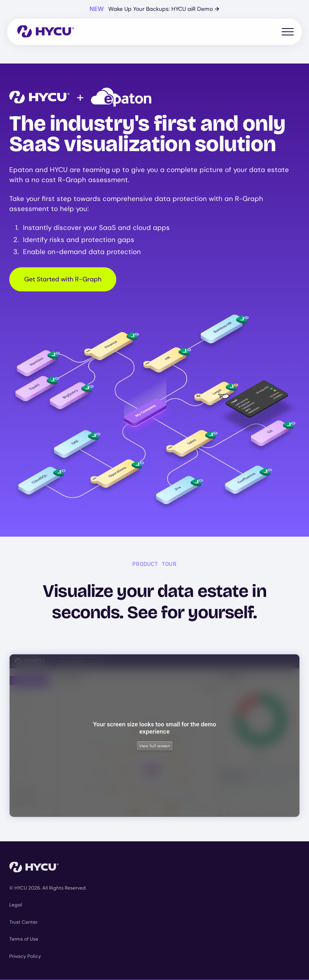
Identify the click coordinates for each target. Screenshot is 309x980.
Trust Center (23, 922)
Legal (16, 905)
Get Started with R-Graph (63, 279)
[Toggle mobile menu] (288, 32)
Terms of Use (24, 939)
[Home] (46, 32)
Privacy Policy (25, 956)
